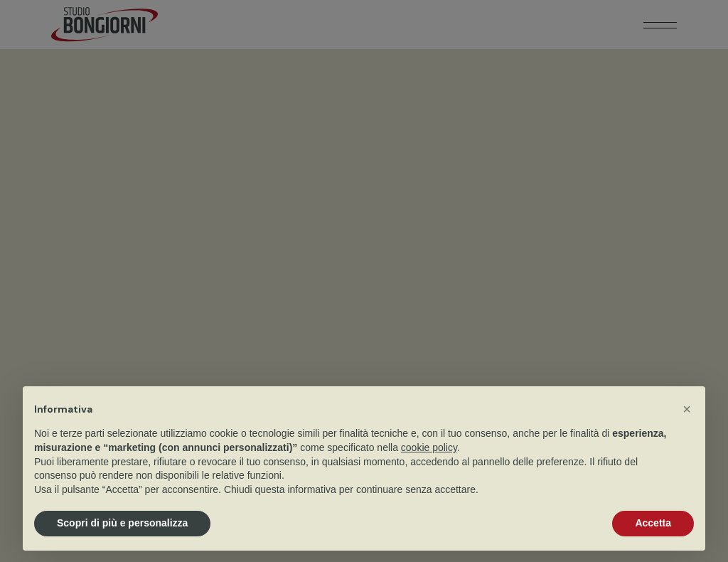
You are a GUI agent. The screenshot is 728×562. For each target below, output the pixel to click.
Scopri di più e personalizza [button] (122, 523)
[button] (687, 409)
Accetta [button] (653, 523)
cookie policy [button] (429, 447)
